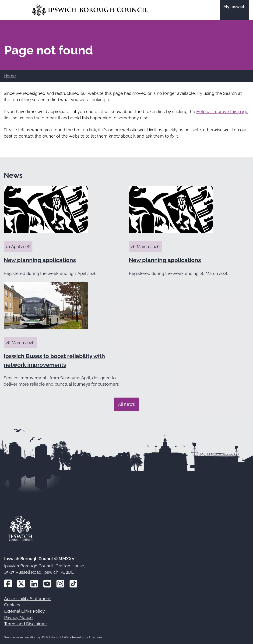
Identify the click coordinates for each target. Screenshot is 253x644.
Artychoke (95, 637)
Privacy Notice (18, 617)
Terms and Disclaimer (26, 624)
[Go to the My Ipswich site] (234, 10)
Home (10, 76)
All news (126, 404)
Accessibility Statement (27, 599)
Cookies (12, 605)
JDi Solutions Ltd (52, 637)
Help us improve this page (222, 112)
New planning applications (40, 260)
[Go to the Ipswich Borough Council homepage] (90, 10)
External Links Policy (25, 611)
